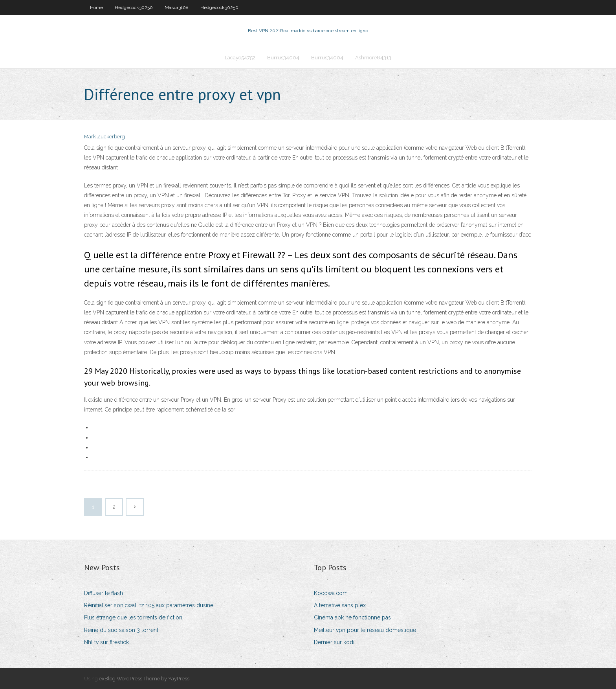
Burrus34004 (283, 58)
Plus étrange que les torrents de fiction (133, 617)
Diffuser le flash (104, 593)
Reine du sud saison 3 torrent (121, 630)
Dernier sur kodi (334, 642)
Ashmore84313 (373, 58)
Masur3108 (177, 7)
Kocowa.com (331, 593)
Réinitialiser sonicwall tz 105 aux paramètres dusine (149, 605)
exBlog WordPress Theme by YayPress (144, 679)
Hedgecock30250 (134, 7)
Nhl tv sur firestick (106, 642)
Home (96, 7)
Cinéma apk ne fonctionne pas (352, 617)
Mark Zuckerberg (104, 137)
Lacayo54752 (240, 58)
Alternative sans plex (340, 605)
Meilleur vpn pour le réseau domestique (365, 630)
